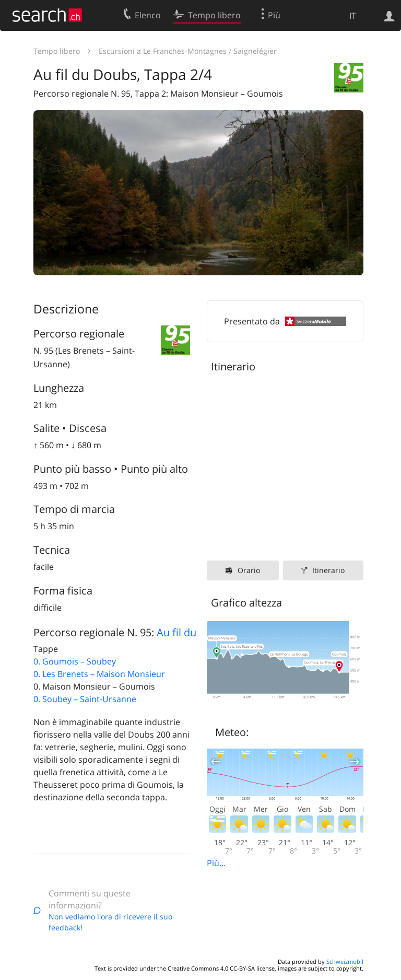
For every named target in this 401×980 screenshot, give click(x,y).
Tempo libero (57, 51)
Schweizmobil (345, 961)
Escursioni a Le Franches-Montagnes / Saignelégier (188, 51)
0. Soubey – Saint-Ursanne (85, 699)
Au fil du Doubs (194, 632)
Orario (249, 570)
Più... (216, 863)
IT (353, 16)
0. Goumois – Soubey (75, 661)
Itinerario (328, 570)
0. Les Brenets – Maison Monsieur (99, 674)
